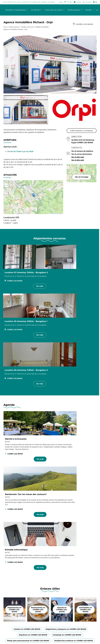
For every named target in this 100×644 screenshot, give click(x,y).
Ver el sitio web (78, 157)
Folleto (79, 2)
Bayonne (82, 532)
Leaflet (51, 214)
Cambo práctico (75, 10)
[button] (33, 196)
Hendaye (82, 526)
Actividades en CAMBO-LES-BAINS (86, 421)
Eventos (88, 10)
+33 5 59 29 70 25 (37, 543)
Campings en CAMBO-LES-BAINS (68, 446)
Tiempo (70, 2)
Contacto (88, 2)
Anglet (81, 529)
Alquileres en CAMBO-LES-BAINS (32, 446)
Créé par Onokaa (50, 570)
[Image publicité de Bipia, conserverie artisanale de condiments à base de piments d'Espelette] (50, 511)
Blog (61, 2)
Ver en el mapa (82, 177)
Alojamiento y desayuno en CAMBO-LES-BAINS (67, 440)
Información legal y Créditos (41, 568)
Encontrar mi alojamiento (17, 10)
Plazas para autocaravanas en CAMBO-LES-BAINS (50, 452)
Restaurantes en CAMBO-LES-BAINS (38, 421)
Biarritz (81, 538)
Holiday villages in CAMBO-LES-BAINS (73, 458)
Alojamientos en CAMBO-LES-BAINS (14, 421)
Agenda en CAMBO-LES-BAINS (62, 421)
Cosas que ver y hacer (55, 10)
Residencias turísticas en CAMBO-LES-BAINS (30, 458)
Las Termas (36, 10)
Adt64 (80, 523)
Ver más (17, 291)
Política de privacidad (59, 568)
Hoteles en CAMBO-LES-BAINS (26, 440)
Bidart (80, 535)
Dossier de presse (61, 529)
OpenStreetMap (56, 214)
